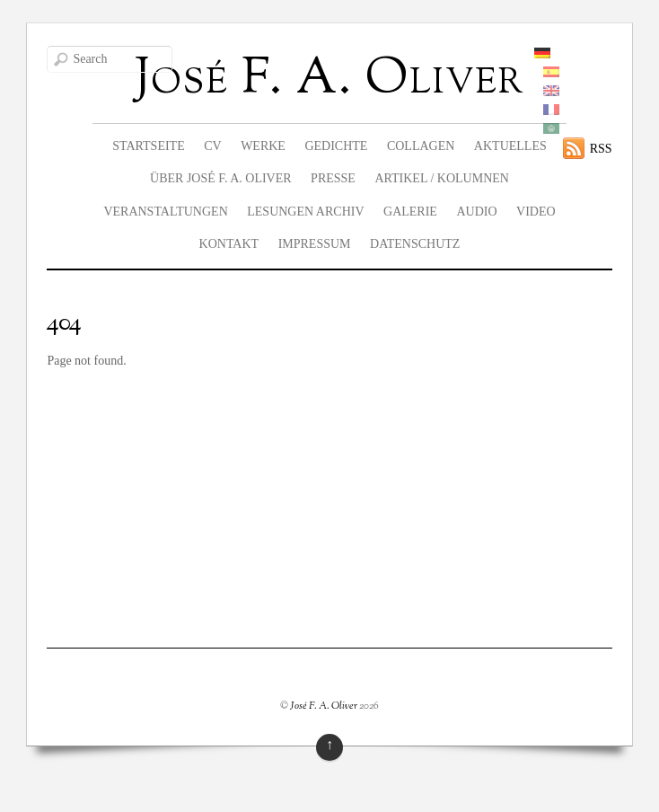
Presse (333, 178)
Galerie (410, 212)
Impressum (315, 244)
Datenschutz (415, 244)
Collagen (421, 146)
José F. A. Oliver (324, 706)
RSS (601, 149)
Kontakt (229, 244)
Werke (263, 146)
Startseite (148, 146)
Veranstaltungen (165, 212)
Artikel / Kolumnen (442, 178)
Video (536, 212)
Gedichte (336, 146)
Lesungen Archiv (305, 212)
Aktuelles (510, 146)
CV (212, 146)
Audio (476, 212)
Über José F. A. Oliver (221, 178)
